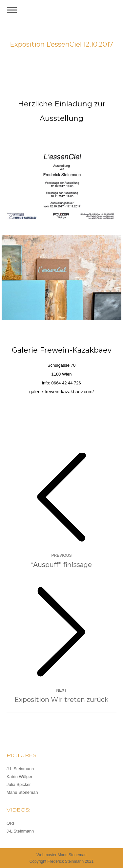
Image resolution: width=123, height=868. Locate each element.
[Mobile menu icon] (12, 10)
